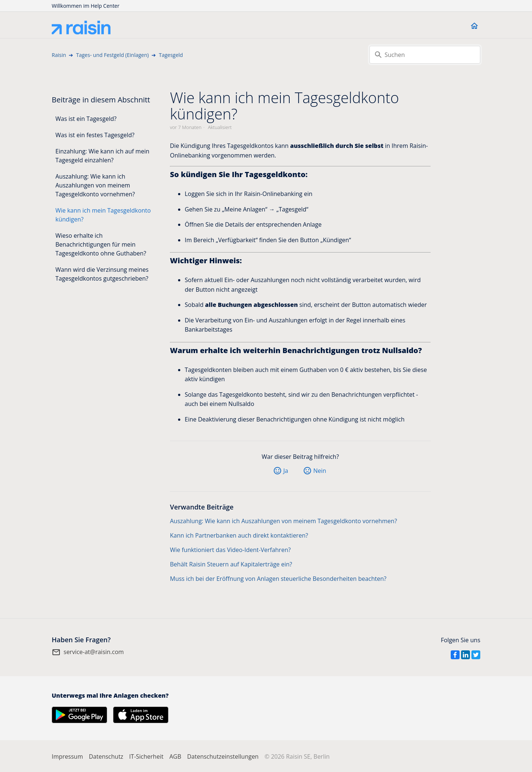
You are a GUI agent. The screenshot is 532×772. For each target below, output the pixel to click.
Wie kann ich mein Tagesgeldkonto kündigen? (103, 215)
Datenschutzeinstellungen (223, 756)
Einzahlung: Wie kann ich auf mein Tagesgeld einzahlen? (102, 156)
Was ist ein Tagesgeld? (86, 119)
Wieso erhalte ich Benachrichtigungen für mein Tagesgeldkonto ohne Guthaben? (101, 244)
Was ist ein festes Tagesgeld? (95, 135)
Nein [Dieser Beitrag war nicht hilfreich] (320, 471)
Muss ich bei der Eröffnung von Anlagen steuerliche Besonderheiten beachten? (278, 579)
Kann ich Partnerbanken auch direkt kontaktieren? (239, 535)
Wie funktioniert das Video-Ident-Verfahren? (230, 550)
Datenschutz (106, 756)
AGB (175, 756)
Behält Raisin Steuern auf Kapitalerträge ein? (231, 564)
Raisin (59, 55)
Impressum (67, 756)
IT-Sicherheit (146, 756)
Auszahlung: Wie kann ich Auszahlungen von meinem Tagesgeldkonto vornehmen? (95, 185)
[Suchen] (425, 55)
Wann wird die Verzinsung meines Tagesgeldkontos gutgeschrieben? (102, 274)
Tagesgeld (171, 55)
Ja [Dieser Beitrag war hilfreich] (286, 471)
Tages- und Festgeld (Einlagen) (112, 55)
